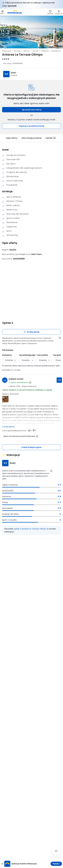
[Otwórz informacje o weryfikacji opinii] (60, 338)
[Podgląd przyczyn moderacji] (37, 436)
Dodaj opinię (32, 332)
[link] (15, 12)
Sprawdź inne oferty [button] (32, 110)
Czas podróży (42, 355)
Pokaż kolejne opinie (32, 447)
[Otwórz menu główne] (2, 12)
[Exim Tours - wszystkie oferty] (37, 254)
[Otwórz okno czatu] (56, 851)
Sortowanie (7, 355)
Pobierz (56, 864)
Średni (13, 73)
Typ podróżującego (27, 355)
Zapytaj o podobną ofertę (32, 126)
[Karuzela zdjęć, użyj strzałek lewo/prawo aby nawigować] (32, 32)
